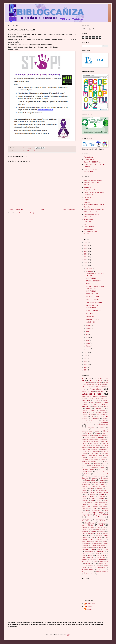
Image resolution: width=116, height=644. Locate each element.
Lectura (84, 504)
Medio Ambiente (103, 521)
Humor (106, 492)
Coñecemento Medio (87, 431)
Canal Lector (88, 222)
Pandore (98, 533)
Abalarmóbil (91, 387)
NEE (104, 527)
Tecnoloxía (87, 564)
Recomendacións (89, 552)
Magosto (101, 517)
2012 (86, 367)
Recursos (100, 551)
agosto (88, 331)
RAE (99, 549)
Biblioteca (86, 406)
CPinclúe (105, 431)
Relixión (84, 554)
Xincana (92, 572)
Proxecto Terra (86, 547)
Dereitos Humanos (90, 437)
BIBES (103, 404)
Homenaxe (99, 492)
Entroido (87, 474)
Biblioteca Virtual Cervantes (92, 217)
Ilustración (102, 494)
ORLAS (84, 533)
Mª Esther (89, 606)
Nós (98, 529)
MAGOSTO (89, 314)
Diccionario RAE (89, 197)
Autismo (98, 400)
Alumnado (100, 391)
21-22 (90, 378)
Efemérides (102, 470)
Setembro (85, 560)
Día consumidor (94, 443)
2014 (86, 361)
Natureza (92, 527)
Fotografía (85, 488)
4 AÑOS (93, 383)
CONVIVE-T (102, 429)
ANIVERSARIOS (86, 396)
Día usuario (94, 459)
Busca (106, 407)
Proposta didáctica (96, 543)
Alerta (84, 391)
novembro (89, 271)
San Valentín (101, 556)
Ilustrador (84, 496)
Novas (104, 529)
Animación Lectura (92, 394)
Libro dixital (86, 509)
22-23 (99, 378)
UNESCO (98, 566)
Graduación (99, 488)
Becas (95, 404)
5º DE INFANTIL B (101, 384)
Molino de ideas (89, 219)
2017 (86, 353)
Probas (105, 541)
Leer (85, 224)
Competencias (85, 423)
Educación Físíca (97, 468)
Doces (106, 462)
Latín (96, 503)
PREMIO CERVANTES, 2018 (94, 311)
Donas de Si (87, 464)
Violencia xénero (38, 151)
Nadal (101, 525)
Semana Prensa (101, 558)
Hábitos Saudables (101, 490)
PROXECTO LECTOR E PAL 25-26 (95, 164)
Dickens (103, 459)
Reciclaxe (105, 549)
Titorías (101, 564)
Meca (94, 521)
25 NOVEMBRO (91, 278)
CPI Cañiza (87, 185)
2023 (86, 251)
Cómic (103, 421)
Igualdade (92, 494)
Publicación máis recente (16, 209)
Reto (90, 554)
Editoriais (84, 466)
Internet (98, 500)
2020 (86, 260)
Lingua (87, 511)
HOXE (88, 284)
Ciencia (103, 415)
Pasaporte (105, 533)
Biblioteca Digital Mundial (92, 214)
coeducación (85, 421)
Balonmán (99, 402)
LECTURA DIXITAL (90, 169)
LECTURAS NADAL (96, 504)
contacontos (85, 429)
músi (83, 525)
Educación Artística (95, 466)
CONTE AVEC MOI (92, 294)
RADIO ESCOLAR (88, 549)
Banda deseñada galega (91, 231)
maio (88, 337)
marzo (88, 343)
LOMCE (90, 517)
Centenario (85, 415)
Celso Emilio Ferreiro (100, 413)
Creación (88, 433)
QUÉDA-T (102, 547)
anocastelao (96, 396)
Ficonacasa (86, 484)
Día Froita (87, 451)
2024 (86, 248)
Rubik (84, 556)
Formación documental (98, 486)
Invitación (105, 500)
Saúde (84, 558)
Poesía (99, 537)
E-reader (104, 464)
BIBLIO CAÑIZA (91, 604)
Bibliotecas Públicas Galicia (92, 183)
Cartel (84, 413)
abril (88, 340)
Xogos (86, 574)
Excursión (85, 478)
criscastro (89, 609)
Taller (83, 562)
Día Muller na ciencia (95, 455)
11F (83, 378)
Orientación (102, 531)
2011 (86, 370)
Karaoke (90, 503)
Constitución (91, 427)
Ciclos (98, 415)
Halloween (85, 492)
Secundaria (91, 558)
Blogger (67, 635)
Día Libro (94, 453)
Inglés (92, 500)
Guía (91, 490)
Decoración (105, 435)
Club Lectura (95, 419)
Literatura (104, 515)
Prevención (90, 541)
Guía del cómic (88, 234)
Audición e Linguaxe (94, 398)
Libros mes (104, 509)
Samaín (90, 556)
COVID (97, 431)
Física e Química (100, 484)
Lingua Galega (97, 513)
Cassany (91, 413)
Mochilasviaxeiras (102, 523)
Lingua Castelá (96, 511)
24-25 (91, 380)
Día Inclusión (95, 451)
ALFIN (92, 391)
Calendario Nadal (100, 409)
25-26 (100, 380)
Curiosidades (95, 435)
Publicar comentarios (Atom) (25, 213)
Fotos (91, 488)
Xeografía (85, 572)
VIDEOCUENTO (101, 568)
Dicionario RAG (89, 195)
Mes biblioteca (89, 523)
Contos (94, 429)
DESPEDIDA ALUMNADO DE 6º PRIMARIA (94, 439)
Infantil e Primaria (97, 498)
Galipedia (87, 200)
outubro (88, 326)
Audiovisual (24, 151)
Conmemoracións (102, 425)
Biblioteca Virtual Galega (91, 212)
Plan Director (99, 535)
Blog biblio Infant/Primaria (92, 190)
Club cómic (99, 417)
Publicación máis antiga (69, 209)
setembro (89, 329)
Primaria (97, 541)
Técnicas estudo (104, 562)
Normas (84, 529)
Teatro (95, 562)
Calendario (88, 409)
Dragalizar (97, 464)
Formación (85, 486)
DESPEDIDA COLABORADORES (91, 441)
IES (86, 494)
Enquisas (105, 472)
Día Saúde (103, 458)
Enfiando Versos (87, 472)
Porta (92, 539)
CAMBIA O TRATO (92, 305)
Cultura (98, 433)
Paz (85, 535)
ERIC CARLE (98, 474)
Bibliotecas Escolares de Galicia (93, 180)
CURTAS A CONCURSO (93, 281)
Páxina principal (89, 157)
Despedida (101, 437)
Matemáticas (86, 521)
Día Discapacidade (93, 449)
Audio (104, 398)
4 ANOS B (86, 383)
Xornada (93, 574)
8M (83, 386)
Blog (101, 407)
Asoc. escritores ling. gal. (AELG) (94, 205)
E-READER (88, 167)
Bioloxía (95, 407)
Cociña (104, 419)
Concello (95, 423)
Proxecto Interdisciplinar (98, 545)
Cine (92, 417)
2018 (86, 266)
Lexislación (103, 507)
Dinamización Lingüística (91, 461)
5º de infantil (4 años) (89, 384)
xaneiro (88, 349)
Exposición (105, 478)
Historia (91, 492)
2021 (86, 257)
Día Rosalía (93, 457)
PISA (92, 535)
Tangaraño (89, 562)
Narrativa (85, 527)
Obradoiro (85, 531)
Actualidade (18, 151)
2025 (86, 245)
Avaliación (105, 400)
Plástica (93, 537)
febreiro (88, 346)
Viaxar (92, 568)
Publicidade (94, 547)
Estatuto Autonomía (92, 476)
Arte (83, 398)
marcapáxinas (100, 519)
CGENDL (92, 415)
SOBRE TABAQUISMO (93, 300)
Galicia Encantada (89, 227)
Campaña (92, 411)
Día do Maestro (104, 449)
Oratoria (94, 531)
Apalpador (104, 396)
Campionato (102, 411)
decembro (89, 268)
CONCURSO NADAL (92, 319)
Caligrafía (84, 411)
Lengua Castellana (93, 507)
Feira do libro (85, 482)
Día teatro (85, 459)
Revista (97, 554)
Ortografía (91, 533)
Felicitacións (94, 482)
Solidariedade (93, 560)
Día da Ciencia (96, 445)
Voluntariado (102, 570)
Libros (94, 509)
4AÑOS (106, 383)
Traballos (91, 566)
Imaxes (92, 496)
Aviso (86, 402)
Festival (103, 482)
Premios (100, 539)
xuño (88, 334)
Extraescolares (90, 480)
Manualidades (86, 519)
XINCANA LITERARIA (102, 572)
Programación (85, 543)
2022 (86, 254)
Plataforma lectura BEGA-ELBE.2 (94, 209)
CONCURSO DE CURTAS (94, 302)
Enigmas (98, 472)
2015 (86, 358)
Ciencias (85, 417)
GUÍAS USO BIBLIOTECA (92, 162)
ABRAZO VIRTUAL (101, 387)
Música (91, 525)
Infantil (84, 498)
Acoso (84, 389)
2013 (86, 364)
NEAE (99, 527)
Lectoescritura (103, 503)
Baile (92, 402)
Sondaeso (102, 560)
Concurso (31, 151)
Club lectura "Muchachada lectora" (94, 192)
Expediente (95, 478)
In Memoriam (102, 496)
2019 (86, 263)
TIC (95, 564)
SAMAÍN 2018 (90, 322)
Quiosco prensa (88, 229)
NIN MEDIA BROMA (92, 297)
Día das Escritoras (95, 447)
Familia (102, 480)
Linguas (96, 515)
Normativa (91, 529)
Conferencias (90, 425)
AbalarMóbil (88, 187)
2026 (86, 242)
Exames (103, 476)
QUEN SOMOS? (89, 160)
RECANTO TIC (89, 172)
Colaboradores (95, 421)
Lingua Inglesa (86, 515)
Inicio (42, 209)
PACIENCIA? (90, 316)
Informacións (85, 500)
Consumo (102, 427)
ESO (106, 474)
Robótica (104, 554)
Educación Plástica (88, 470)
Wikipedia (87, 202)
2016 (86, 355)
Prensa (84, 541)
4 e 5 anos (100, 383)
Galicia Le (87, 207)
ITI (85, 503)
